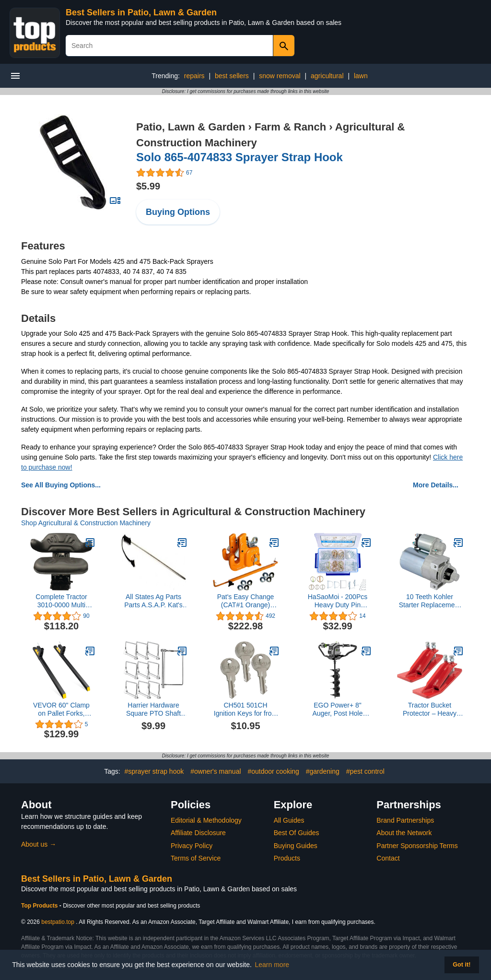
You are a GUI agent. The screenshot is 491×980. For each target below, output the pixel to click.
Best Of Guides (297, 833)
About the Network (404, 833)
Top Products (40, 906)
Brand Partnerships (405, 820)
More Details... (436, 485)
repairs (194, 76)
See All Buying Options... (61, 485)
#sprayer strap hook (154, 771)
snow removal (280, 76)
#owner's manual (216, 771)
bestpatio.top (58, 922)
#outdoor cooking (273, 771)
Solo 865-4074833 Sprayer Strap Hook (240, 157)
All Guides (289, 820)
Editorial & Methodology (206, 820)
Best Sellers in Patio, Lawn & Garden (141, 12)
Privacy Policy (192, 846)
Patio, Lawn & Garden (191, 127)
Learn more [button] (272, 965)
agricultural (327, 76)
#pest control (365, 771)
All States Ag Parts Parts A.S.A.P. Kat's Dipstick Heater (153, 601)
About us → (39, 844)
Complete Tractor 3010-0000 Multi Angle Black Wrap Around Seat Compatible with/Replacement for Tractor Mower (61, 601)
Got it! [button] (462, 965)
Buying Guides (296, 846)
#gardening (323, 771)
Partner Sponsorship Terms (417, 846)
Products (287, 858)
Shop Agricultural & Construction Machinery (86, 523)
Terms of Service (196, 858)
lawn (361, 76)
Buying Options (178, 212)
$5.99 (148, 186)
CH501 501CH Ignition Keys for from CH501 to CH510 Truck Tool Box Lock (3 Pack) (245, 709)
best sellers (232, 76)
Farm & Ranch (290, 127)
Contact (388, 858)
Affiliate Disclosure (198, 833)
